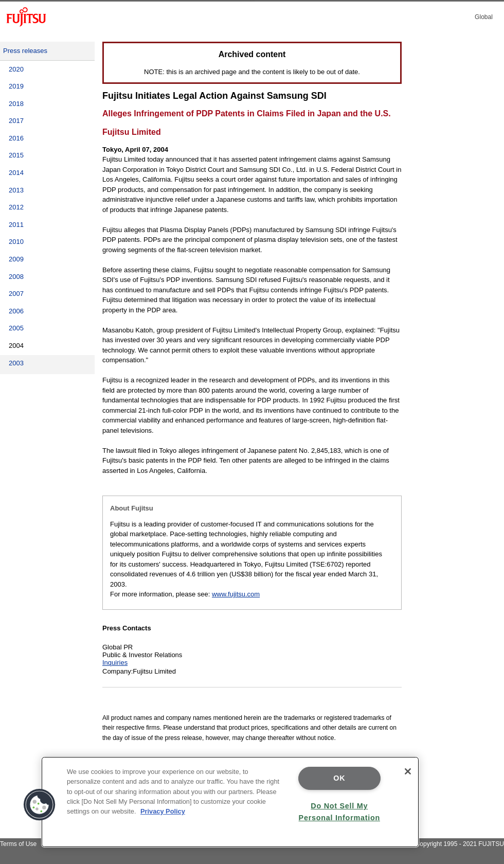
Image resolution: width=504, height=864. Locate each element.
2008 (16, 277)
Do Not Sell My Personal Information (339, 812)
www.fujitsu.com (236, 594)
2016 (16, 138)
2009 (16, 259)
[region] (230, 802)
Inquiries (115, 663)
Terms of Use (18, 844)
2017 (16, 121)
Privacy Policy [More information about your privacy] (163, 811)
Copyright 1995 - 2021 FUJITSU (460, 844)
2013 (16, 190)
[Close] (408, 771)
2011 (16, 225)
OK (339, 778)
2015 (16, 155)
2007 (16, 294)
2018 (16, 104)
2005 (16, 328)
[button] (40, 805)
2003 (16, 363)
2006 (16, 311)
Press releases (25, 51)
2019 (16, 86)
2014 (16, 173)
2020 (16, 69)
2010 (16, 242)
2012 (16, 207)
